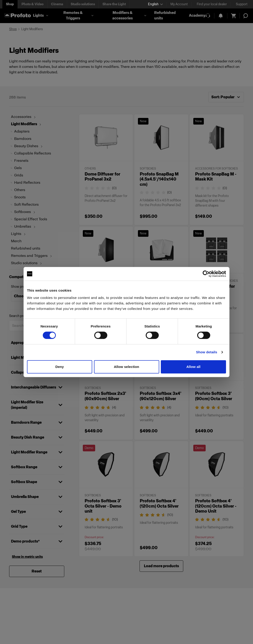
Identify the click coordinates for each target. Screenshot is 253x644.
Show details (207, 352)
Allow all (194, 367)
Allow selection (127, 367)
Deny (60, 367)
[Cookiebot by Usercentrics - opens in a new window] (206, 274)
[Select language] (155, 4)
